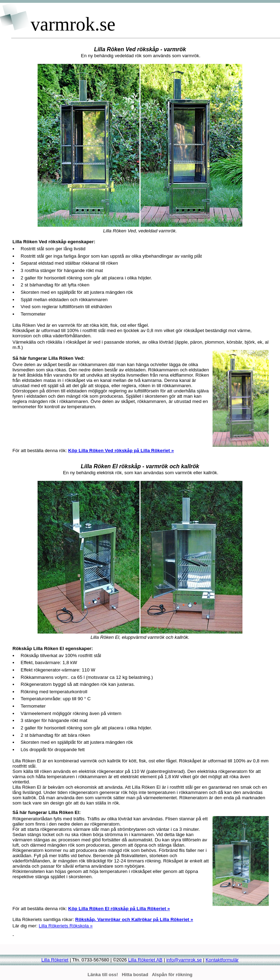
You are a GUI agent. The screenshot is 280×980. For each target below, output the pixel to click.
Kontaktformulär (222, 960)
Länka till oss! (103, 975)
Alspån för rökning (172, 975)
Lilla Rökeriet (55, 960)
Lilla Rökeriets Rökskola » (66, 926)
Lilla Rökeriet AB (145, 960)
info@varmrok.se (184, 960)
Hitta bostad (135, 975)
